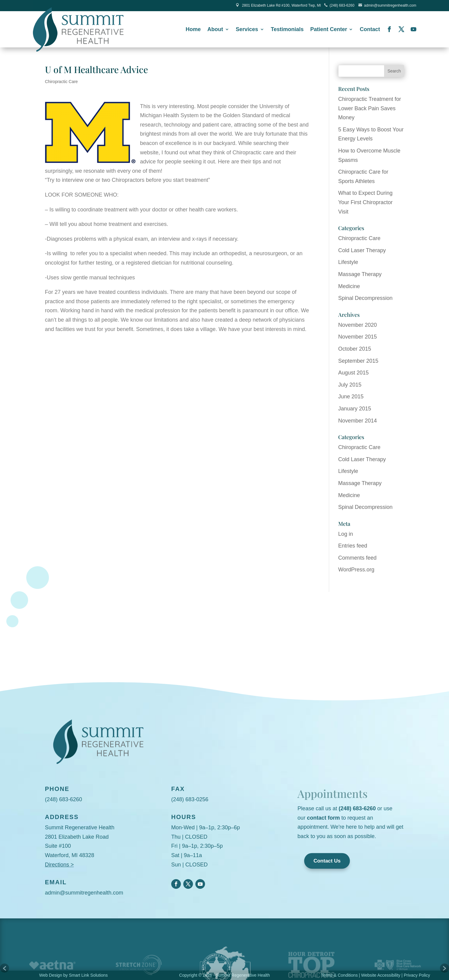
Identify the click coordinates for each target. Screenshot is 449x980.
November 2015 (358, 337)
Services (247, 30)
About (215, 30)
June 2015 (351, 397)
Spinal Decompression (365, 298)
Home (193, 30)
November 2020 (358, 325)
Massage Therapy (360, 274)
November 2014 (358, 421)
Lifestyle (348, 262)
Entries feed (353, 546)
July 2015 (350, 385)
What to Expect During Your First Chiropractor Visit (365, 202)
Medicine (349, 286)
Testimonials (287, 30)
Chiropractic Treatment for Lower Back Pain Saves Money (370, 108)
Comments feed (357, 558)
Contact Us (327, 861)
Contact (370, 30)
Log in (346, 534)
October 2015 (355, 349)
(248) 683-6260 (342, 5)
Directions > (59, 865)
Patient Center (329, 30)
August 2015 (353, 373)
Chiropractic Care (61, 82)
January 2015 (355, 409)
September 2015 (358, 361)
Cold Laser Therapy (362, 250)
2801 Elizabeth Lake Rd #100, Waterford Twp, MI (281, 5)
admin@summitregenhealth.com (390, 5)
